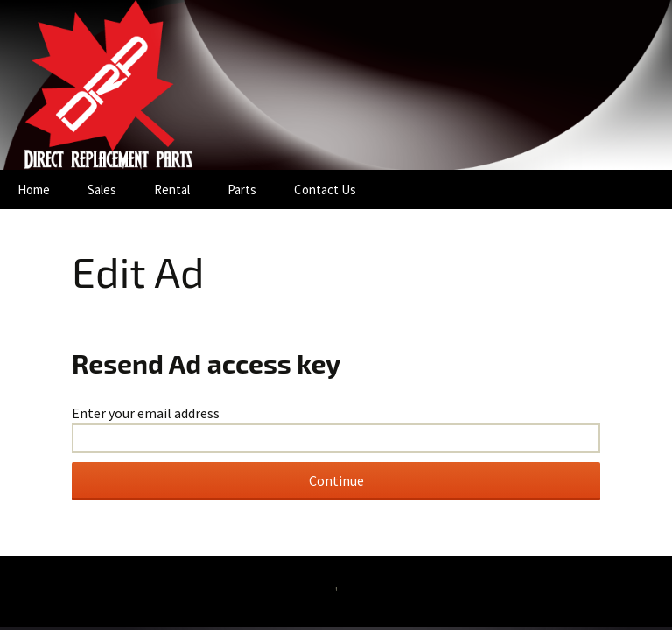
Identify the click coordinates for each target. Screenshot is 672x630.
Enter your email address (146, 413)
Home (34, 189)
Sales (102, 189)
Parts (242, 189)
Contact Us (325, 189)
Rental (172, 189)
